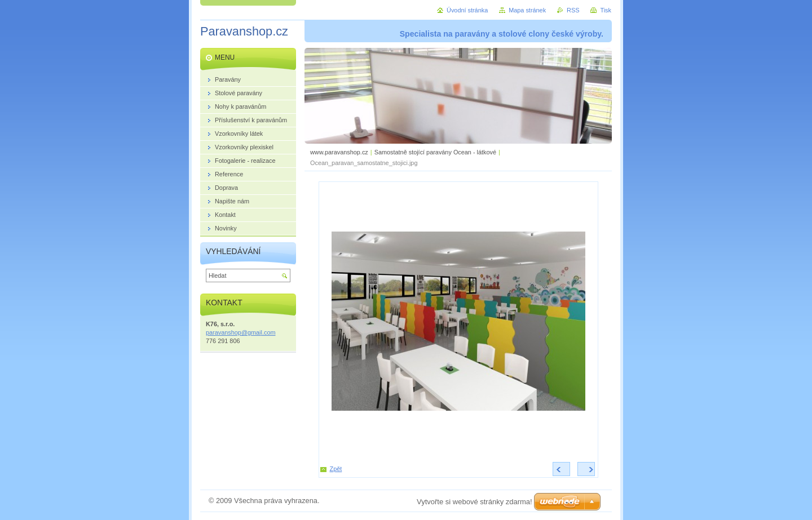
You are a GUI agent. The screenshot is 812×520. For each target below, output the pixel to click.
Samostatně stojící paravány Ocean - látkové (435, 152)
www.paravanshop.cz (339, 152)
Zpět (336, 469)
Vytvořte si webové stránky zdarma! (475, 502)
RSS (573, 10)
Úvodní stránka (467, 10)
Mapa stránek (527, 10)
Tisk (606, 10)
